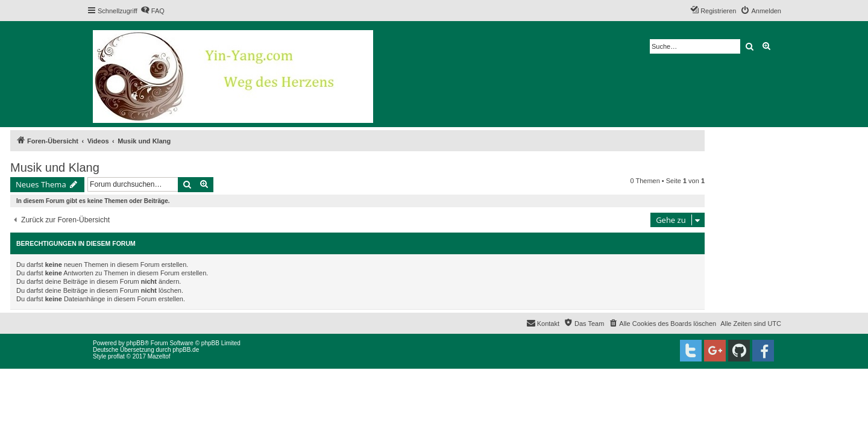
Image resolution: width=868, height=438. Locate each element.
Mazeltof (159, 356)
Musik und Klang (55, 167)
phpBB (136, 343)
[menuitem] (153, 11)
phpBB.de (186, 350)
